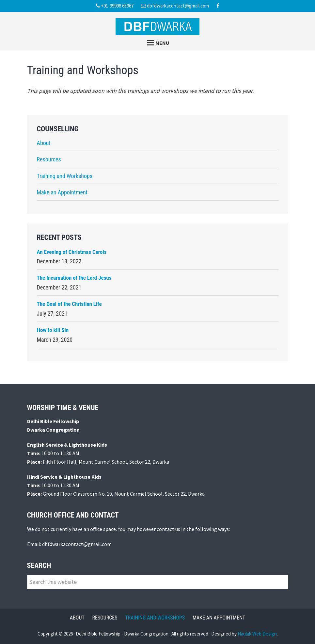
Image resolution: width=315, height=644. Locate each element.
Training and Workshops (65, 176)
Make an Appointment (62, 192)
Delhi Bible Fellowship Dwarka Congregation (158, 27)
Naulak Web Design (257, 634)
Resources (49, 159)
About (44, 143)
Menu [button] (162, 43)
